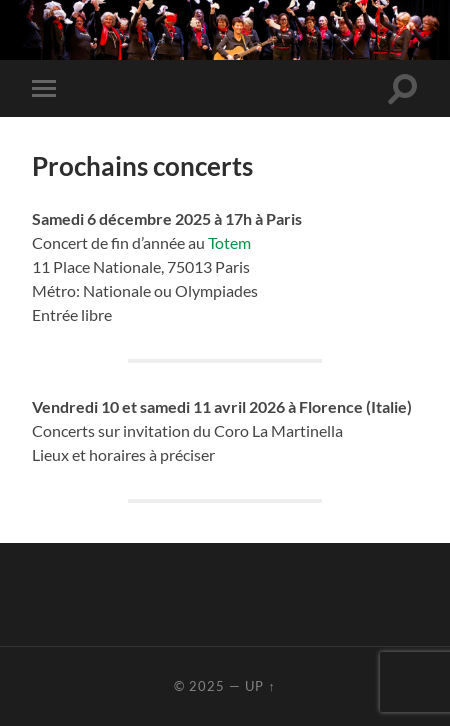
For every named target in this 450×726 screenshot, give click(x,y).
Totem (229, 242)
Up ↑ (260, 686)
